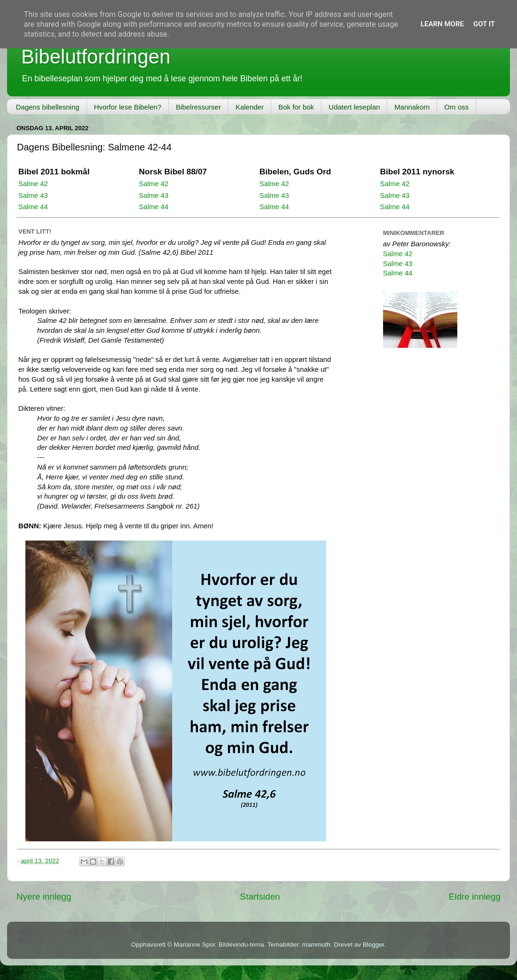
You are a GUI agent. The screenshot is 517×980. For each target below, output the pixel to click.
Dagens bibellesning (48, 107)
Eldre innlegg (475, 897)
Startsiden (260, 897)
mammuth (316, 945)
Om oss (456, 107)
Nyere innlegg (44, 897)
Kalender (250, 107)
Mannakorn (412, 107)
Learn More (442, 24)
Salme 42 (33, 184)
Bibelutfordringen (96, 57)
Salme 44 (33, 207)
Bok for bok (296, 107)
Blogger (374, 945)
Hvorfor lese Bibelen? (128, 107)
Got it (484, 24)
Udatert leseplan (354, 107)
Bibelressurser (198, 107)
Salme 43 (33, 196)
